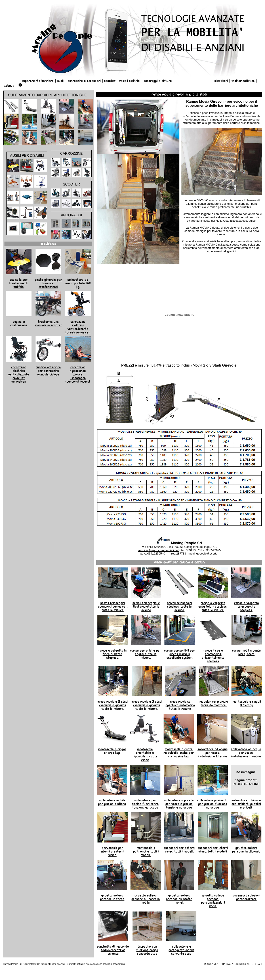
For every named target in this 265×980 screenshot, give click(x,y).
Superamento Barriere (38, 81)
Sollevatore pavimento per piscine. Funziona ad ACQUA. (213, 804)
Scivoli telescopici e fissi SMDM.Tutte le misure (146, 607)
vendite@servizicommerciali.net (158, 550)
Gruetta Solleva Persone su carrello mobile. (146, 899)
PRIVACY (228, 964)
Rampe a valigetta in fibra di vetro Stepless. (113, 654)
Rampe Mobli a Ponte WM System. (246, 652)
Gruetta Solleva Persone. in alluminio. (246, 850)
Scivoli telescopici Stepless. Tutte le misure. (179, 607)
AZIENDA (9, 85)
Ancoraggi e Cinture (158, 81)
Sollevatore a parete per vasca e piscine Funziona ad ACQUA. (179, 804)
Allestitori (222, 81)
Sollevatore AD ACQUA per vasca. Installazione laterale (212, 753)
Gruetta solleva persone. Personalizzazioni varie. (213, 901)
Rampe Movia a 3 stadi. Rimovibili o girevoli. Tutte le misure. (147, 705)
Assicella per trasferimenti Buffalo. (19, 283)
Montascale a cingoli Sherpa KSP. (112, 751)
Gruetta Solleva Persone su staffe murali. (179, 899)
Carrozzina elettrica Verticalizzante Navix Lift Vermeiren (19, 374)
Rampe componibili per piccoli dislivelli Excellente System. (180, 654)
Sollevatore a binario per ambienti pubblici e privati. (246, 804)
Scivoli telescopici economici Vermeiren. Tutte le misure (113, 607)
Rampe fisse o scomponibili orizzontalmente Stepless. (213, 656)
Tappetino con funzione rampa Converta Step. (147, 950)
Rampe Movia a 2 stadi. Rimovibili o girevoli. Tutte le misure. (113, 705)
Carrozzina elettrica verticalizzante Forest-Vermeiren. (78, 327)
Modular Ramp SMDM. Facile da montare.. (214, 703)
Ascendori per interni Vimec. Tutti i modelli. (213, 850)
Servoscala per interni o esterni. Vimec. (113, 851)
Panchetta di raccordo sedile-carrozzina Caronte (113, 950)
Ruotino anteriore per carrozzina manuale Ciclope (48, 371)
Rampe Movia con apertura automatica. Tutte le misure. (180, 705)
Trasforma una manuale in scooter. (48, 323)
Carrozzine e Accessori (84, 81)
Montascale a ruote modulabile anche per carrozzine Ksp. (179, 753)
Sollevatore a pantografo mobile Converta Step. (181, 950)
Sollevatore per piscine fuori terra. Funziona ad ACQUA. (145, 804)
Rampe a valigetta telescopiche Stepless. (246, 607)
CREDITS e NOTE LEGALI (248, 964)
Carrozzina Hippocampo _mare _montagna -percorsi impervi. (78, 374)
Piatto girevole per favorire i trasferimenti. (48, 283)
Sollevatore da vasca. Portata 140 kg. (78, 283)
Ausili (61, 81)
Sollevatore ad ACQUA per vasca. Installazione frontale (246, 753)
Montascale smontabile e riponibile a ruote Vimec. (145, 755)
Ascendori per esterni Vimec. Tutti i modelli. (179, 850)
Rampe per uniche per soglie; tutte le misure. (146, 654)
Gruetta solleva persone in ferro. (112, 897)
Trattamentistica (243, 81)
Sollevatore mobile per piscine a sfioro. (112, 802)
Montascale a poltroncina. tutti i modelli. (146, 851)
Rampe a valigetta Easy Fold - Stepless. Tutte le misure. (213, 607)
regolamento (119, 964)
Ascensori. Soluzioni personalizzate (246, 897)
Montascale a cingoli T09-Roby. (247, 703)
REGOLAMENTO (213, 964)
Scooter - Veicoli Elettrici (122, 81)
